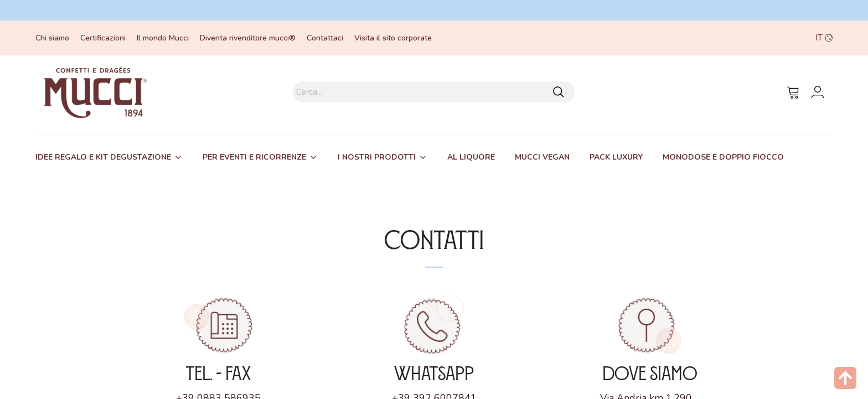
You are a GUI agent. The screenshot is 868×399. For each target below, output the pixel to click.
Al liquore (471, 157)
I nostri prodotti (377, 157)
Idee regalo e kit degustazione (103, 157)
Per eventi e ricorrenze (254, 157)
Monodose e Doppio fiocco (723, 157)
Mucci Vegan (542, 157)
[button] (754, 38)
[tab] (109, 157)
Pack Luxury (616, 157)
